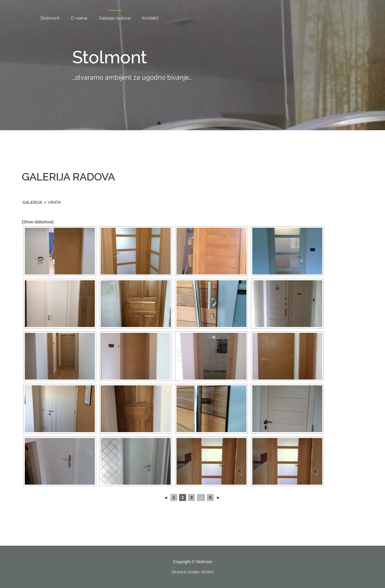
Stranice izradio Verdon (193, 572)
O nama (79, 18)
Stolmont (50, 18)
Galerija (32, 202)
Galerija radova (115, 18)
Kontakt (150, 18)
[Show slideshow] (38, 222)
